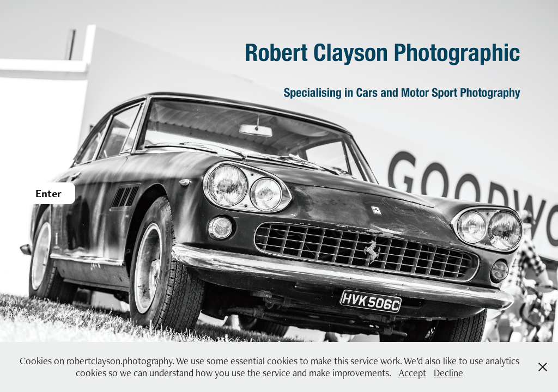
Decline (448, 373)
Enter (48, 193)
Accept (413, 373)
